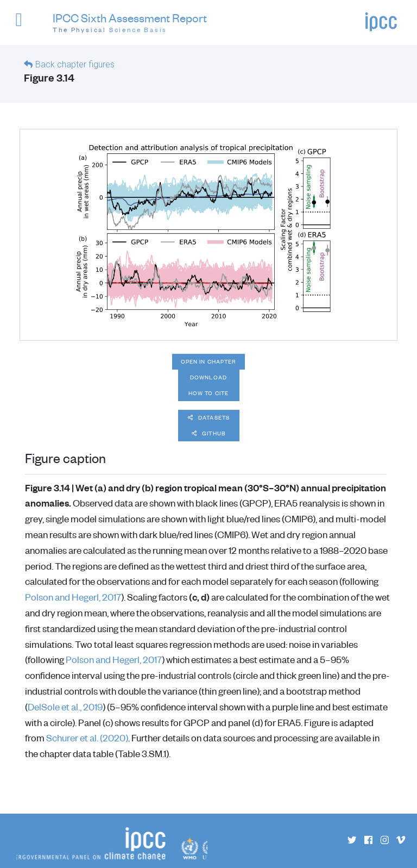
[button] (24, 25)
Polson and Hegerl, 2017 (73, 597)
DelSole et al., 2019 (65, 707)
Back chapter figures (75, 64)
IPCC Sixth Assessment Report (130, 23)
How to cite (208, 393)
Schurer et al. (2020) (87, 738)
